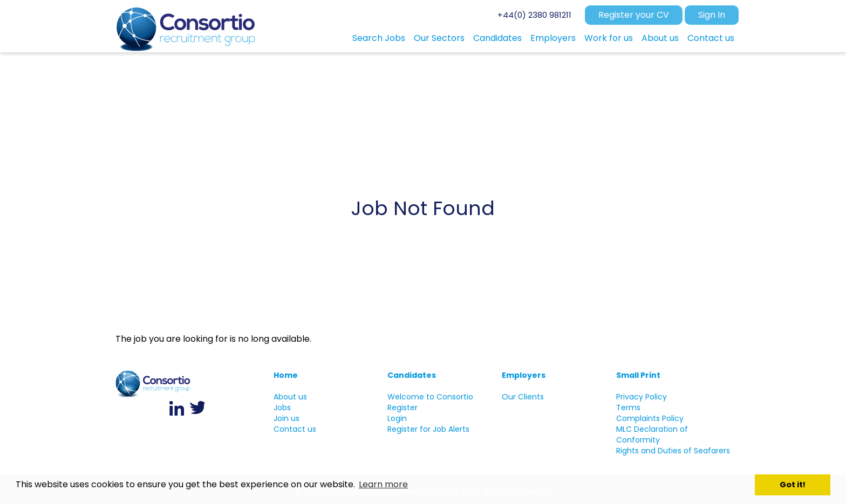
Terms (628, 408)
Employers (524, 375)
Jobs (282, 408)
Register (402, 408)
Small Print (638, 375)
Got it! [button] (793, 485)
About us (290, 397)
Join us (286, 418)
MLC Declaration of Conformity (652, 434)
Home (286, 375)
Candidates (412, 375)
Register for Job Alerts (428, 429)
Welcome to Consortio (430, 397)
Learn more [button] (383, 484)
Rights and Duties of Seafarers (673, 451)
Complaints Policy (650, 418)
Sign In (712, 15)
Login (397, 418)
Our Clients (523, 397)
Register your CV (634, 15)
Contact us (295, 429)
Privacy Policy (642, 397)
